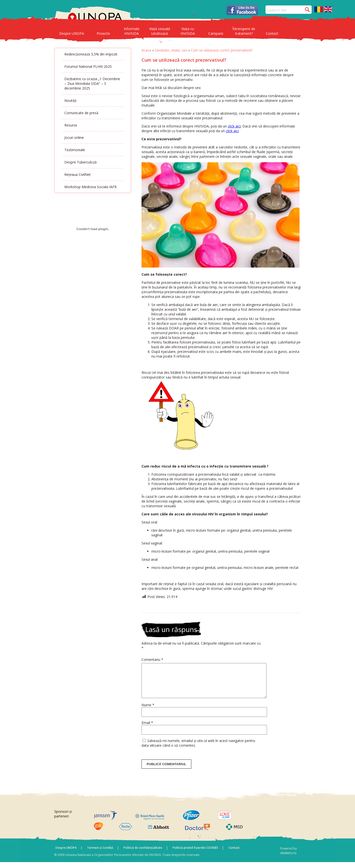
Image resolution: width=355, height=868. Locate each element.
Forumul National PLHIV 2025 (88, 66)
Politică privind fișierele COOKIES (195, 854)
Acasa (146, 50)
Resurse (71, 125)
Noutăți (70, 100)
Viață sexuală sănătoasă (160, 31)
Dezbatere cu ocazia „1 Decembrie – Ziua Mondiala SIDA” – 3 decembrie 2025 (92, 83)
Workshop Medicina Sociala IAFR (90, 187)
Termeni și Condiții (100, 854)
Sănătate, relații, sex (171, 50)
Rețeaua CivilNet (78, 174)
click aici (234, 126)
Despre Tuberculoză (80, 162)
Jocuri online (74, 137)
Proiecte (103, 33)
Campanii (216, 33)
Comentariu (152, 660)
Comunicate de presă (81, 113)
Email (147, 729)
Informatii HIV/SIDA (132, 31)
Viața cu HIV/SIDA (188, 31)
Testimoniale (75, 150)
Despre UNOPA (72, 33)
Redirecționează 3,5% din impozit (91, 54)
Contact (272, 33)
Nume (148, 711)
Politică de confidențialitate (143, 854)
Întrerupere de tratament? (244, 31)
